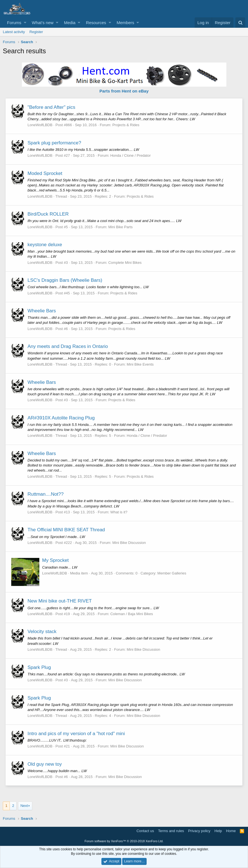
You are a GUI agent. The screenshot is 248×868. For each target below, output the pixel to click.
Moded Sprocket (45, 173)
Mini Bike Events (140, 364)
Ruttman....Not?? (46, 494)
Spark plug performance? (55, 143)
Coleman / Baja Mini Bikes (132, 614)
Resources (96, 23)
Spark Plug (39, 667)
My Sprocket (56, 560)
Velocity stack (42, 632)
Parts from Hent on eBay (124, 91)
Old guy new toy (45, 764)
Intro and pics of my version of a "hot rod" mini (77, 734)
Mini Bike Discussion (129, 543)
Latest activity (14, 32)
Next (24, 806)
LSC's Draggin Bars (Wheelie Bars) (65, 280)
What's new (43, 23)
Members (125, 23)
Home (231, 831)
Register (36, 32)
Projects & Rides (126, 125)
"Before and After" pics (52, 107)
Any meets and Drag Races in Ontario (68, 346)
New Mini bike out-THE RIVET (60, 601)
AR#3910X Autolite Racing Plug (61, 418)
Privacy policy (199, 831)
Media (70, 23)
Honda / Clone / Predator (131, 155)
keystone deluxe (45, 245)
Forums (14, 23)
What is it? (119, 512)
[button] (25, 23)
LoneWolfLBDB (40, 125)
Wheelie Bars (42, 311)
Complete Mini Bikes (125, 263)
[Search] (240, 23)
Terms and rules (171, 831)
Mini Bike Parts (121, 227)
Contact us (145, 831)
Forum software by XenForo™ (124, 841)
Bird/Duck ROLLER (48, 214)
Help (218, 831)
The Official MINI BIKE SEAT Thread (67, 530)
